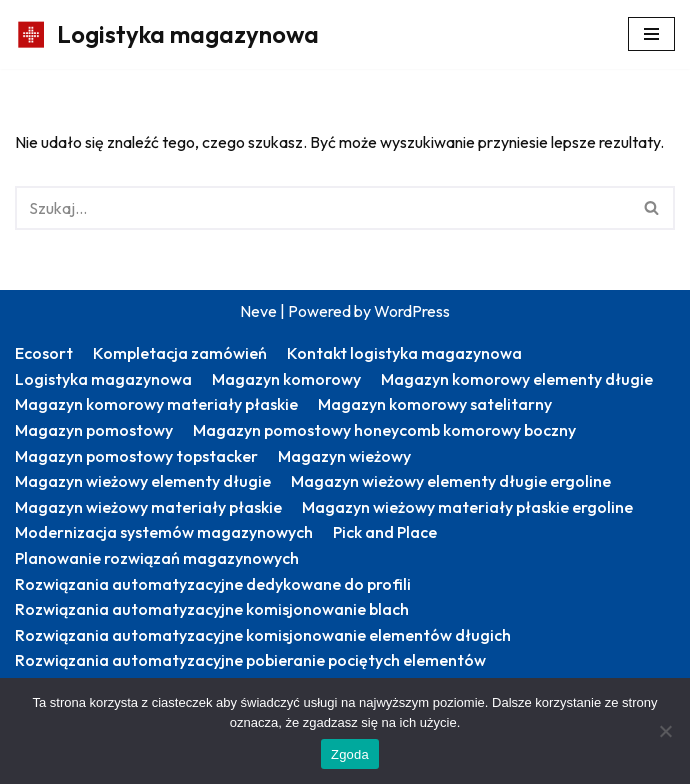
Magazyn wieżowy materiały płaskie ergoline (467, 507)
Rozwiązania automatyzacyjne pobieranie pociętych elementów (250, 660)
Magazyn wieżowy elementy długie (143, 481)
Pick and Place (385, 532)
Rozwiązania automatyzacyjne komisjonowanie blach (212, 609)
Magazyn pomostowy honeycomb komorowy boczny (384, 430)
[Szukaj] (322, 208)
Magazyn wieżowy (344, 456)
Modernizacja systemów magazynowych (164, 532)
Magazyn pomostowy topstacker (136, 456)
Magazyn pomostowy (94, 430)
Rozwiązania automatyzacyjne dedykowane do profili (213, 584)
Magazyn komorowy (286, 379)
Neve (258, 311)
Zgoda (350, 754)
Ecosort (44, 353)
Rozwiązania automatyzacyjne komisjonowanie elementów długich (263, 635)
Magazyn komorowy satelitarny (435, 404)
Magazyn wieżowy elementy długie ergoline (451, 481)
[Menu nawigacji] (651, 34)
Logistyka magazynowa (103, 379)
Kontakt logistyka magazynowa (404, 353)
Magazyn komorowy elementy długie (517, 379)
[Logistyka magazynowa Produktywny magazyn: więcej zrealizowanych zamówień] (167, 34)
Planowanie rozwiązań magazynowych (157, 558)
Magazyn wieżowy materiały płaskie (148, 507)
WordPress (412, 311)
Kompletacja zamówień (180, 353)
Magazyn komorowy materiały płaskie (156, 404)
